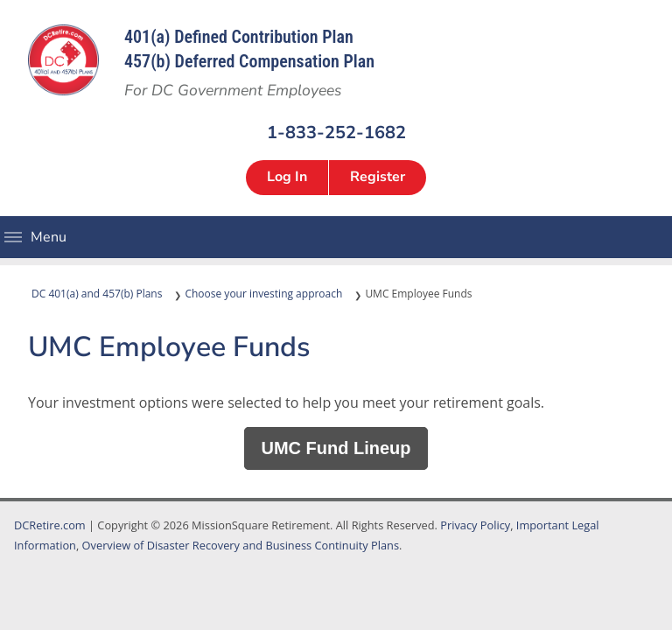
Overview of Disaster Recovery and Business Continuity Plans (241, 545)
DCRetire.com (50, 525)
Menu (13, 237)
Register (378, 177)
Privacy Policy (475, 525)
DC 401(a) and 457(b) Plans (97, 294)
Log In (287, 177)
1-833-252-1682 (336, 132)
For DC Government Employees (233, 90)
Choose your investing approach (263, 294)
